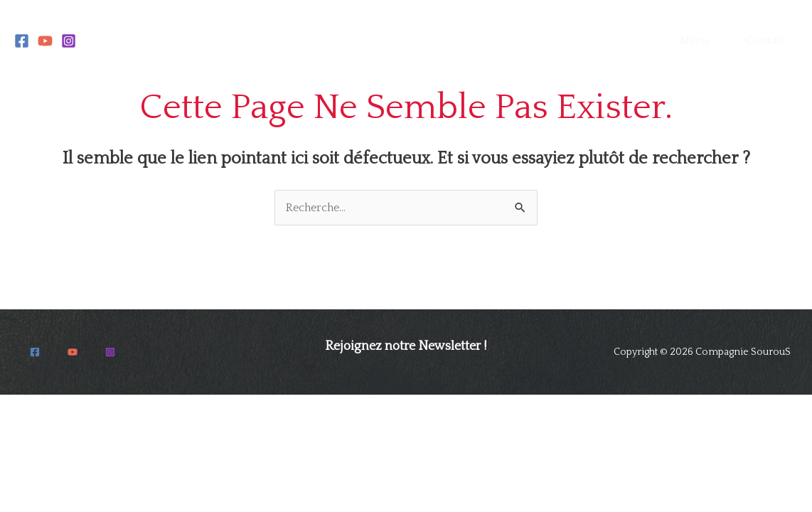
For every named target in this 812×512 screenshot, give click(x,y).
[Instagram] (69, 41)
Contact (766, 41)
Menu (694, 41)
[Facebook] (22, 41)
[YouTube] (45, 41)
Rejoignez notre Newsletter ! (406, 346)
